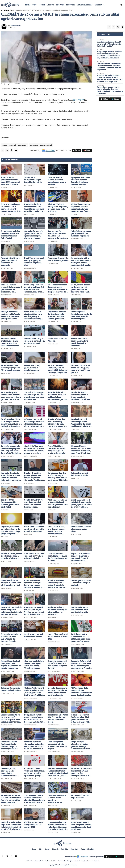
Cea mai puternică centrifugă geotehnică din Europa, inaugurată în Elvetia (58, 557)
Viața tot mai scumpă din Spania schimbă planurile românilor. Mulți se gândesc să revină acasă (57, 315)
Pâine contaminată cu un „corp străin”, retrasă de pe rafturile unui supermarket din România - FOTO (11, 718)
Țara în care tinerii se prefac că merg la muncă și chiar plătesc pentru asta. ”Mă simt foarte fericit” (57, 476)
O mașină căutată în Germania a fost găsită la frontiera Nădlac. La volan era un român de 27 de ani (34, 745)
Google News (50, 150)
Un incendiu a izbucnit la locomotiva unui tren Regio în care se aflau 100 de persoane (11, 799)
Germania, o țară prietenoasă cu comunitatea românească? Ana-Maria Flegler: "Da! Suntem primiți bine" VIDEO (10, 772)
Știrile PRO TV (78, 100)
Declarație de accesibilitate (91, 861)
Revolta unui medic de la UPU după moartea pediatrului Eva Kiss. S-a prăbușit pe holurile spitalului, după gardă (11, 423)
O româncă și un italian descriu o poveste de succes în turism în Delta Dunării (11, 235)
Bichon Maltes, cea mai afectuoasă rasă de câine (81, 529)
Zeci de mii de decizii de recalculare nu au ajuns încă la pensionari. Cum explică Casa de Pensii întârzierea (35, 799)
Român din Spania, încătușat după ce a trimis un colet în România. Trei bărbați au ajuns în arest (80, 396)
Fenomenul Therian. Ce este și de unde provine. (58, 259)
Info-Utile (60, 5)
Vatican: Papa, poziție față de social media (80, 474)
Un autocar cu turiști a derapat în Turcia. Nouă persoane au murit (34, 341)
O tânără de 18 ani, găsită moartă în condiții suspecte (32, 368)
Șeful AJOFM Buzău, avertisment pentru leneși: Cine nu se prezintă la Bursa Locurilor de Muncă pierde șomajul (56, 530)
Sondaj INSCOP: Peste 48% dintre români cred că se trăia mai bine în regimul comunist (34, 503)
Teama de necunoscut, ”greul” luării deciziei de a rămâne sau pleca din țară (57, 665)
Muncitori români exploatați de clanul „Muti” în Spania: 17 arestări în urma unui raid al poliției (10, 342)
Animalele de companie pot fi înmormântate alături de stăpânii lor (81, 233)
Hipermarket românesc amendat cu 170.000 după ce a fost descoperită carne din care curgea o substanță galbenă (81, 772)
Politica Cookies (51, 861)
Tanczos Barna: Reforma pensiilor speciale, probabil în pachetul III (10, 503)
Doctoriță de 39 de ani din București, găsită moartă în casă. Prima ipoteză (81, 369)
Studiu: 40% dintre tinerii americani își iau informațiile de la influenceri (57, 611)
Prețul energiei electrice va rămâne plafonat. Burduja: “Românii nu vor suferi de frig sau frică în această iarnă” (81, 745)
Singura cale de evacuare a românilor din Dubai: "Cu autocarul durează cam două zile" (58, 235)
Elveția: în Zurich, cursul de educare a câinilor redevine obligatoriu (11, 556)
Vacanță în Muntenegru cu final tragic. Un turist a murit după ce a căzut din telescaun (34, 396)
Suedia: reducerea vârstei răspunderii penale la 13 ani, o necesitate (79, 342)
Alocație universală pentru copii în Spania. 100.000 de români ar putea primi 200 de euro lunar (11, 315)
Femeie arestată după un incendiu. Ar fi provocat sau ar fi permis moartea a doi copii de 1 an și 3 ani (10, 208)
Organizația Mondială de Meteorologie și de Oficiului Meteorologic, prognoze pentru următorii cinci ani (11, 530)
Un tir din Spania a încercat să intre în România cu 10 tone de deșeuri (57, 745)
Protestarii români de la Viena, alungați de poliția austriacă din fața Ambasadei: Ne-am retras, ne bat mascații (11, 611)
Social (42, 5)
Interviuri (70, 5)
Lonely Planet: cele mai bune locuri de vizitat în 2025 (58, 637)
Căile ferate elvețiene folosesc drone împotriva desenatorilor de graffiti (57, 799)
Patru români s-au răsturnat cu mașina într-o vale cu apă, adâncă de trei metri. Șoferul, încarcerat (33, 584)
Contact (77, 861)
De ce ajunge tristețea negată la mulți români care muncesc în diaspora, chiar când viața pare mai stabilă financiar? (34, 288)
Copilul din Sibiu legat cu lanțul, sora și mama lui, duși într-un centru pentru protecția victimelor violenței (34, 450)
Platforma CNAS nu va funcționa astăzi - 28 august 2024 (34, 825)
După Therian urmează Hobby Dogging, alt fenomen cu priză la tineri (34, 262)
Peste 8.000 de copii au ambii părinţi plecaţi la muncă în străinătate (34, 529)
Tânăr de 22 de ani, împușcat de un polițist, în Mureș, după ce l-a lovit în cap (58, 208)
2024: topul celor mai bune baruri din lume (34, 635)
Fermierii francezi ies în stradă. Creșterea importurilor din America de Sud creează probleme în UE (11, 638)
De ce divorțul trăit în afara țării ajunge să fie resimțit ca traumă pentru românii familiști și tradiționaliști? (81, 262)
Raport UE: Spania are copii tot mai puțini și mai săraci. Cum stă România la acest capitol (80, 557)
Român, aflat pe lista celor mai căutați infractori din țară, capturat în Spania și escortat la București (57, 423)
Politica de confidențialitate (35, 861)
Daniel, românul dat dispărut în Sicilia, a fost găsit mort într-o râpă (11, 583)
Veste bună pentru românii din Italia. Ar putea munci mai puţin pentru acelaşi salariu (81, 638)
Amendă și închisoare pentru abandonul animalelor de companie (10, 262)
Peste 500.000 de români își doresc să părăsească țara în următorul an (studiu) (57, 450)
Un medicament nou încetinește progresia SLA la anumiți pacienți (11, 368)
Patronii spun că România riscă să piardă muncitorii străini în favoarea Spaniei (81, 315)
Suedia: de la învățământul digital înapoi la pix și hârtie (33, 180)
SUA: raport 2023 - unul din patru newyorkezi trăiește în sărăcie (34, 556)
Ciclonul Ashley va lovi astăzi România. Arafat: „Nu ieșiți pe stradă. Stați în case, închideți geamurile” (34, 691)
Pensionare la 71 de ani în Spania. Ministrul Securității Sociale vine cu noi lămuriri (58, 503)
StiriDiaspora (5, 10)
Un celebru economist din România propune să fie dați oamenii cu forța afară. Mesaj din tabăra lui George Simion (11, 450)
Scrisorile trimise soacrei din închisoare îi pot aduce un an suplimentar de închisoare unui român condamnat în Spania (11, 288)
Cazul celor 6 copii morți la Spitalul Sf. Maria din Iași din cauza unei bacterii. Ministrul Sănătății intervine (81, 423)
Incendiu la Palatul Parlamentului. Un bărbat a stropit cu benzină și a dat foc (9, 745)
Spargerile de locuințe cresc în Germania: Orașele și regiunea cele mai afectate (81, 181)
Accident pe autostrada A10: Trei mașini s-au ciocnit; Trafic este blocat (58, 718)
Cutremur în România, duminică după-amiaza (11, 689)
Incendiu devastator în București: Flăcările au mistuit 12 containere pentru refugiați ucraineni (57, 691)
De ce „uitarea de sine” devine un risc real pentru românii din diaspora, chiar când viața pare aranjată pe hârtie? (81, 288)
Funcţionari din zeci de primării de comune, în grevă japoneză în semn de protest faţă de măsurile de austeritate (81, 503)
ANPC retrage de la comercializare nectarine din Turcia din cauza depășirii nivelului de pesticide (81, 691)
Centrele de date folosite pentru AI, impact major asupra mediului (57, 181)
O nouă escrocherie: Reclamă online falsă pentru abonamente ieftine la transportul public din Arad (80, 718)
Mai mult (99, 5)
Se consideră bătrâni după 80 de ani (80, 797)
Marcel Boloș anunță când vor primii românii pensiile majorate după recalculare (81, 826)
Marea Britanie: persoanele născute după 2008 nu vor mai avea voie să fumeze (10, 181)
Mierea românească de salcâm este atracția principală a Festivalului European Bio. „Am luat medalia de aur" (58, 772)
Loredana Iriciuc (15, 26)
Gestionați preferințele (65, 861)
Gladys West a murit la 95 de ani (57, 340)
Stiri (34, 5)
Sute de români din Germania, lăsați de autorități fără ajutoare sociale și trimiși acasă (58, 369)
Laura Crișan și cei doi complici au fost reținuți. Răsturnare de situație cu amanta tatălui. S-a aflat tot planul (11, 665)
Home (28, 5)
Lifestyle (50, 5)
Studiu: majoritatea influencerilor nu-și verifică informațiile (80, 610)
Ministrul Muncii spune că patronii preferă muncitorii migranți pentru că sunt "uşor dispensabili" (81, 208)
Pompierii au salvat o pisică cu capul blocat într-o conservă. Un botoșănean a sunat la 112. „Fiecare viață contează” (34, 718)
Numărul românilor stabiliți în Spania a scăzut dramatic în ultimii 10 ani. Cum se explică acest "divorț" (57, 584)
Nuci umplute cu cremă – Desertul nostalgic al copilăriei (81, 583)
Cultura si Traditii (84, 5)
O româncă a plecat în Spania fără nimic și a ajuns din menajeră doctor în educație (34, 235)
